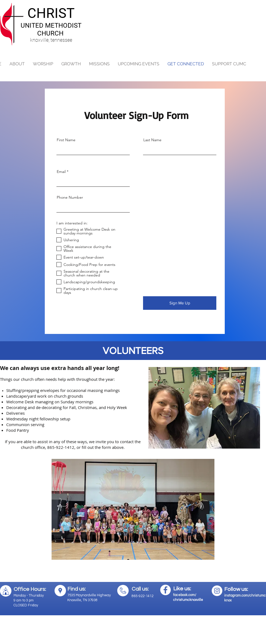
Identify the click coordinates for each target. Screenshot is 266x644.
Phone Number (70, 197)
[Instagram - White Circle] (217, 591)
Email (61, 172)
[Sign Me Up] (180, 303)
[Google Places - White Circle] (60, 591)
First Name (66, 140)
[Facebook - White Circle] (165, 590)
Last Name (152, 140)
